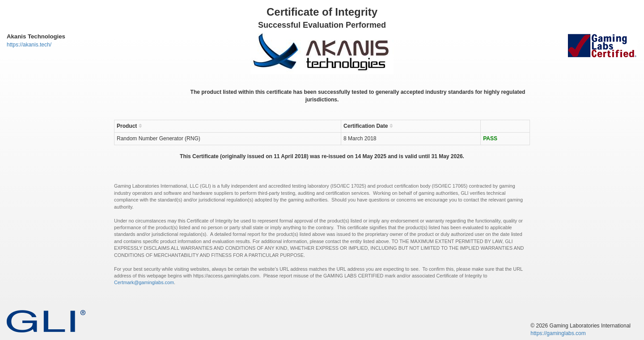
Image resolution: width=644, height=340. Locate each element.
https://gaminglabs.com (558, 333)
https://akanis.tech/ (29, 45)
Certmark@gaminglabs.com (144, 282)
